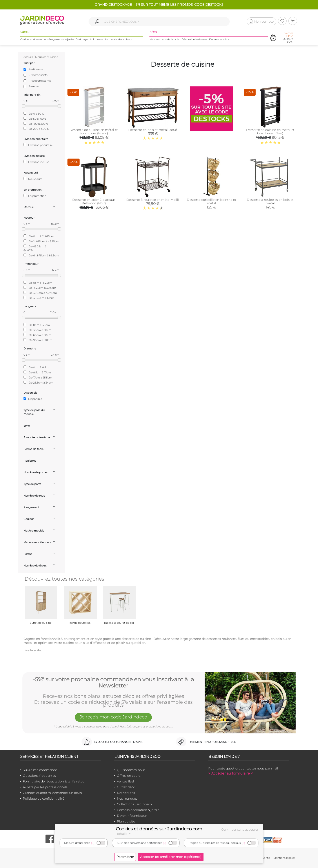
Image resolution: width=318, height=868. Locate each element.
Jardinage (82, 39)
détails (125, 834)
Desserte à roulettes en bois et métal (270, 201)
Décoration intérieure (194, 39)
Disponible (33, 399)
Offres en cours (129, 776)
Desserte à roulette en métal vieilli (153, 200)
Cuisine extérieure (31, 39)
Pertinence (36, 69)
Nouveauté (33, 179)
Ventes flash (126, 781)
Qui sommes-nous (131, 770)
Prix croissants (38, 75)
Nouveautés (126, 793)
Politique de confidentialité (44, 799)
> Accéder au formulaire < (231, 773)
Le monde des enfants (119, 39)
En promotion (35, 196)
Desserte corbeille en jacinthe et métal (212, 201)
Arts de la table (171, 39)
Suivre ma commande (40, 770)
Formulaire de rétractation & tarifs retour (54, 781)
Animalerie (96, 39)
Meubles (155, 39)
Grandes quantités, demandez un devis (52, 793)
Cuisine (53, 57)
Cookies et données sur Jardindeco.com (159, 829)
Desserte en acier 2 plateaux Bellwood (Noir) (94, 201)
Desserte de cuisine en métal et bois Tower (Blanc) (94, 132)
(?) (93, 843)
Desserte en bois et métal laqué (153, 130)
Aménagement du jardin (59, 39)
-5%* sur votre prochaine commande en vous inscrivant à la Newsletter (113, 683)
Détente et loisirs (219, 39)
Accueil (28, 57)
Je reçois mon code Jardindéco (113, 717)
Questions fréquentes (39, 776)
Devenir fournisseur (132, 816)
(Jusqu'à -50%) (288, 37)
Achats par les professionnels (45, 787)
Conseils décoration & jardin (138, 810)
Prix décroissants (40, 81)
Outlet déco (126, 787)
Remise (34, 86)
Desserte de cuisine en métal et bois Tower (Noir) (270, 132)
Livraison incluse (36, 162)
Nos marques (127, 799)
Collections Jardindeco (134, 804)
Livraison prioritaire (38, 145)
